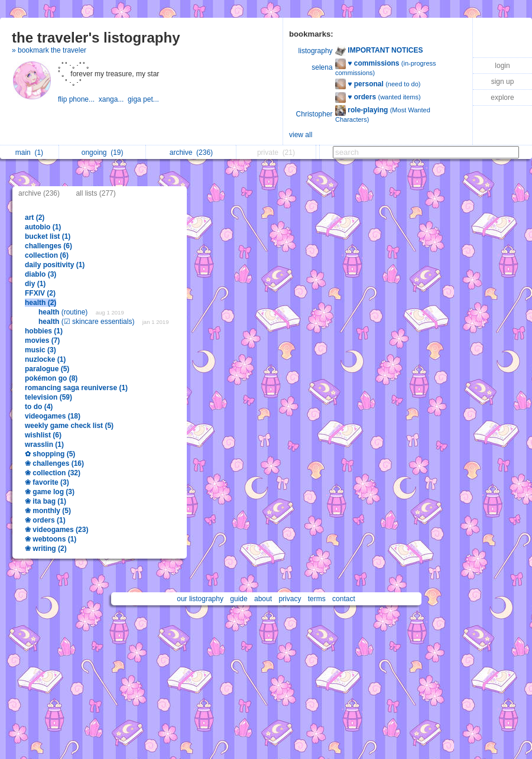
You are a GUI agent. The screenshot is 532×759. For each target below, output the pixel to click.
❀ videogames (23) (56, 530)
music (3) (40, 350)
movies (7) (42, 340)
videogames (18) (53, 416)
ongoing (103, 153)
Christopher (314, 114)
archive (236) (39, 193)
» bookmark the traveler (49, 50)
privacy (290, 599)
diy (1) (35, 284)
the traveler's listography (96, 38)
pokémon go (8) (51, 378)
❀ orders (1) (45, 520)
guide (239, 599)
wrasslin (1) (44, 445)
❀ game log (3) (50, 492)
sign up (503, 82)
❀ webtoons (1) (51, 539)
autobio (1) (43, 227)
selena (322, 67)
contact (344, 599)
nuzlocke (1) (45, 359)
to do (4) (39, 407)
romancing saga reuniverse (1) (76, 388)
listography (316, 51)
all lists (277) (95, 193)
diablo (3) (40, 274)
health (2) (40, 303)
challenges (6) (48, 246)
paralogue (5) (47, 369)
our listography (200, 599)
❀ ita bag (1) (46, 501)
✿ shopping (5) (50, 454)
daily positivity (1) (55, 265)
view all (301, 135)
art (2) (35, 218)
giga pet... (144, 99)
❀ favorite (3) (47, 482)
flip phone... (78, 99)
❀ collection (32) (53, 473)
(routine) (64, 312)
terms (317, 599)
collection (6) (47, 255)
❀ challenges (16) (54, 463)
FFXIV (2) (40, 293)
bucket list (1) (48, 236)
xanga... (113, 99)
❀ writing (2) (46, 549)
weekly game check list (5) (69, 426)
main (29, 153)
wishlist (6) (43, 435)
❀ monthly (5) (48, 511)
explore (502, 98)
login (502, 66)
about (263, 599)
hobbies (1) (44, 331)
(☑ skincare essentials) (87, 322)
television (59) (48, 397)
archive (191, 153)
